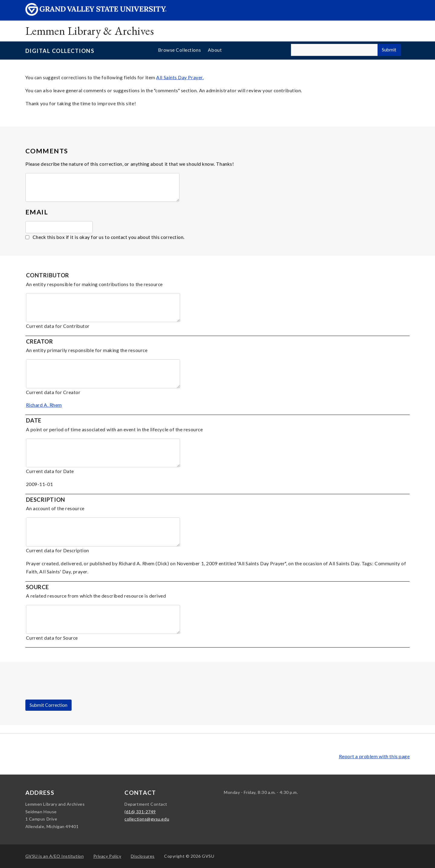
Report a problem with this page (374, 756)
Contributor (48, 275)
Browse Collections (179, 50)
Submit (389, 50)
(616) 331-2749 (140, 812)
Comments (47, 151)
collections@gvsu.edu (147, 819)
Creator (40, 341)
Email (37, 212)
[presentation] (71, 688)
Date (34, 420)
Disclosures (143, 856)
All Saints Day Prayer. (180, 77)
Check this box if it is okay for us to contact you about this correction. (109, 237)
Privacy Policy (107, 856)
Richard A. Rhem (44, 405)
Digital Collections (60, 51)
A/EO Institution (55, 856)
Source (37, 587)
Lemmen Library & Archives (90, 31)
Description (46, 500)
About (215, 50)
